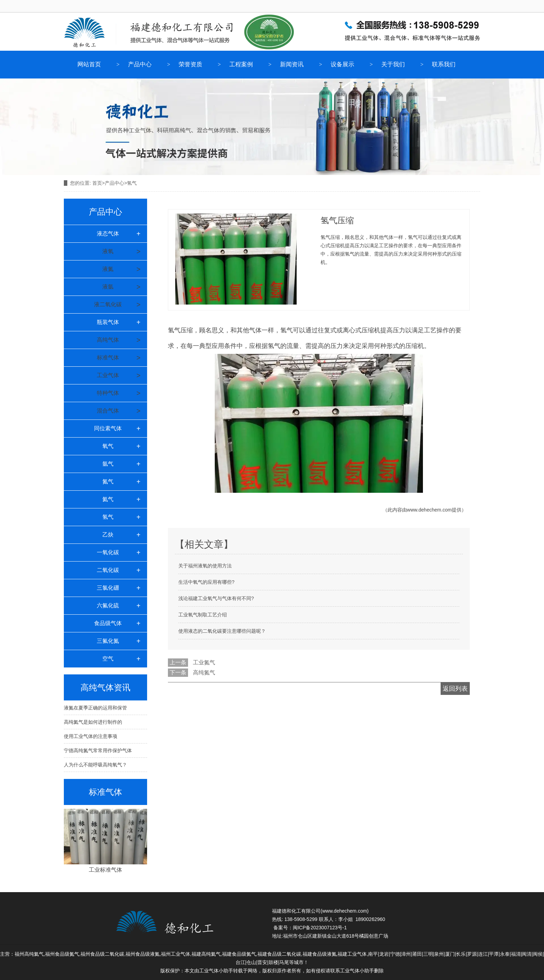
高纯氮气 (204, 672)
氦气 (108, 499)
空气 (108, 659)
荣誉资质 (190, 64)
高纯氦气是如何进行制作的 (93, 722)
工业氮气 (204, 662)
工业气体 (108, 375)
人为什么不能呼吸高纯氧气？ (95, 765)
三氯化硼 (108, 588)
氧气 (108, 446)
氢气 (108, 517)
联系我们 (444, 64)
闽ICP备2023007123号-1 (320, 928)
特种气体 (108, 393)
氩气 (108, 464)
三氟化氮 (108, 641)
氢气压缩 (180, 330)
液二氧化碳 (108, 304)
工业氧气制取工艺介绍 (203, 615)
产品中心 (140, 64)
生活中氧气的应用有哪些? (206, 582)
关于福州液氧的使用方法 (205, 566)
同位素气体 (108, 428)
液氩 (108, 287)
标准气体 (108, 358)
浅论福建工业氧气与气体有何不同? (216, 598)
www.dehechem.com (429, 510)
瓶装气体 (108, 322)
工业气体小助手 (357, 971)
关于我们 (393, 64)
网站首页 (89, 64)
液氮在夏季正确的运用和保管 (95, 708)
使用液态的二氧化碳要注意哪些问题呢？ (222, 631)
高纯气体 (108, 340)
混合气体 (108, 411)
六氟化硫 (108, 605)
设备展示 (342, 64)
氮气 (108, 481)
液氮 (108, 269)
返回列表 (455, 689)
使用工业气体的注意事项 (91, 736)
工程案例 (241, 64)
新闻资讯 (292, 64)
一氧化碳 (108, 552)
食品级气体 (108, 623)
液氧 (108, 251)
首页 (97, 183)
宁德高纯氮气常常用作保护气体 (98, 750)
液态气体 (108, 234)
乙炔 (108, 535)
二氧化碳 (108, 570)
